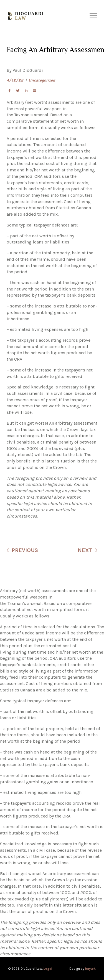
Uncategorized (42, 80)
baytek (90, 969)
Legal (48, 969)
